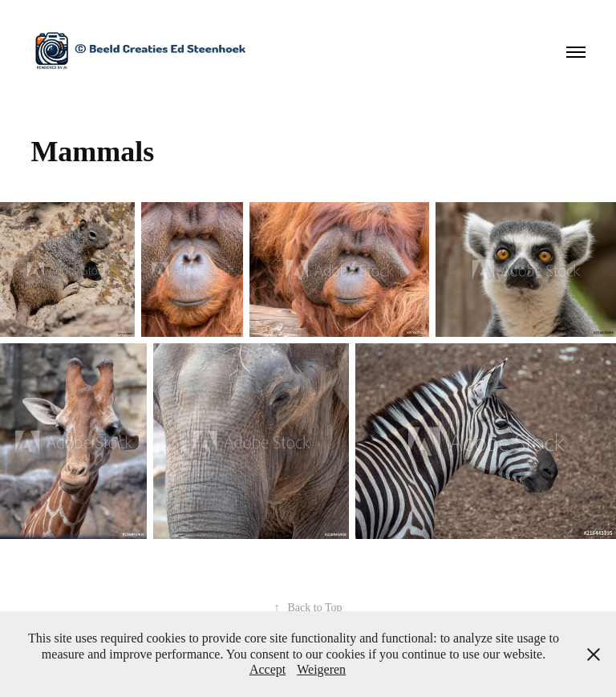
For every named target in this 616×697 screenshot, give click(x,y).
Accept (267, 669)
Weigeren (321, 669)
